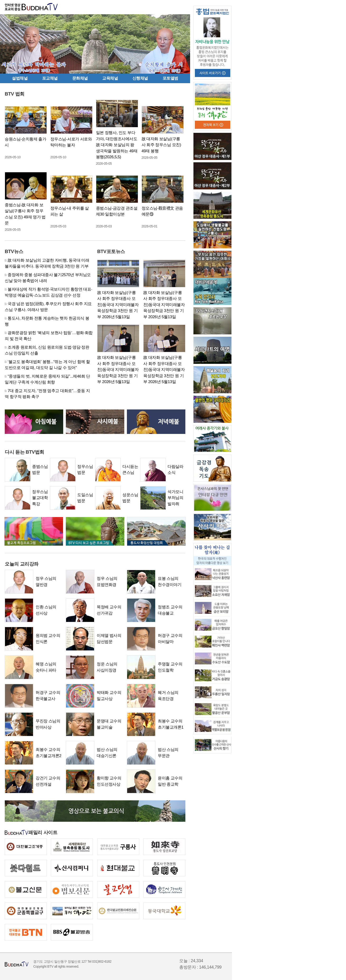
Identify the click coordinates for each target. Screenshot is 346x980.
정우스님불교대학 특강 (40, 498)
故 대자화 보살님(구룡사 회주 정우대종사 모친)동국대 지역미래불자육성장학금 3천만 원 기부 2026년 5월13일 (118, 305)
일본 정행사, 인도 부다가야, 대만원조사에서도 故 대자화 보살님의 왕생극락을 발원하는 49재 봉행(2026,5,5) (117, 145)
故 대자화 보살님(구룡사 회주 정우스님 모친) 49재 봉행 (161, 145)
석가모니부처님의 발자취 (175, 498)
